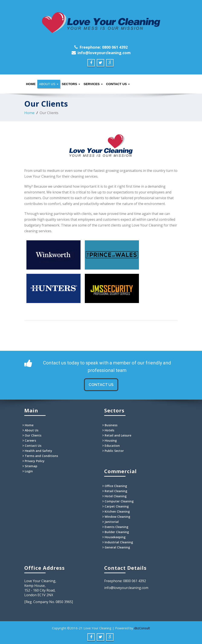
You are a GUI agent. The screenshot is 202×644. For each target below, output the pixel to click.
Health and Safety (38, 451)
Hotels (109, 430)
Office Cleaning (116, 486)
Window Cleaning (117, 517)
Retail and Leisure (118, 435)
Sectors (71, 84)
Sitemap (31, 466)
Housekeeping (115, 537)
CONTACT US (101, 385)
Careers (30, 440)
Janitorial (112, 522)
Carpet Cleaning (117, 506)
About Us (49, 84)
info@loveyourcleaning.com (104, 53)
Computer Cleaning (119, 501)
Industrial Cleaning (119, 542)
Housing (111, 440)
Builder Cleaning (117, 532)
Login (29, 471)
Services (93, 84)
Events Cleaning (116, 527)
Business (111, 425)
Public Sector (114, 451)
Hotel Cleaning (116, 496)
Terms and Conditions (41, 456)
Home (31, 84)
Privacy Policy (35, 461)
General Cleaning (117, 547)
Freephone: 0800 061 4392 (104, 47)
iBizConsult (142, 628)
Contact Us (118, 84)
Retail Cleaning (116, 491)
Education (112, 446)
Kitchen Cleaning (117, 511)
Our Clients (33, 435)
